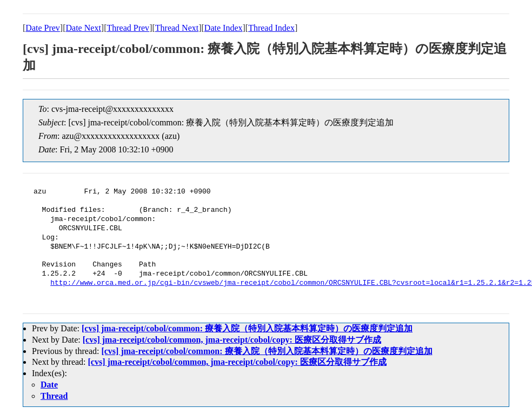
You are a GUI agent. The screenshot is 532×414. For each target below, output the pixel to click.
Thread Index (271, 28)
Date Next (84, 28)
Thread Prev (128, 28)
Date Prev (43, 28)
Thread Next (177, 28)
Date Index (224, 28)
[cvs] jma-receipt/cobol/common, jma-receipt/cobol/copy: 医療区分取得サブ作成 (232, 340)
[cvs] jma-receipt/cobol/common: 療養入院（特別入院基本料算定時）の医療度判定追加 (247, 328)
